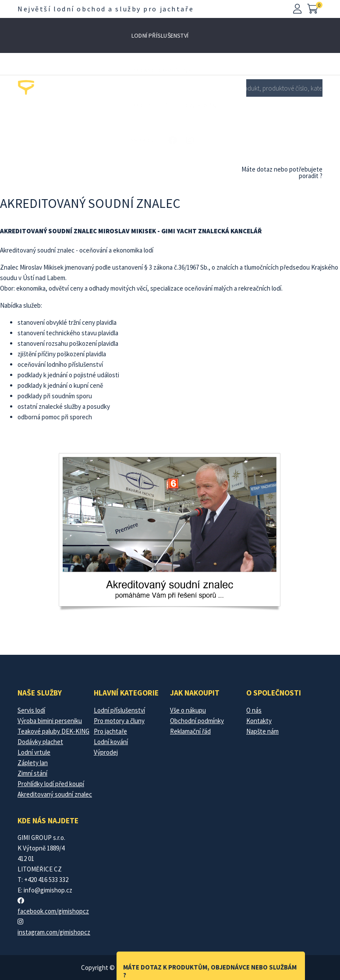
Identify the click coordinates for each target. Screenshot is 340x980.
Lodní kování (199, 105)
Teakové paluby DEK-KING (53, 731)
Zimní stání (32, 773)
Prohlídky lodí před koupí (51, 784)
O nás (254, 710)
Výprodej (145, 141)
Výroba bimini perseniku (50, 721)
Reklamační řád (190, 731)
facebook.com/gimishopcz (53, 911)
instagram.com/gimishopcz (54, 932)
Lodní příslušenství (160, 35)
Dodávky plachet (40, 742)
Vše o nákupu (188, 710)
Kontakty (259, 721)
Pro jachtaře (152, 105)
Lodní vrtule (34, 752)
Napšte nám (262, 731)
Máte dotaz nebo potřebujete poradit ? (282, 172)
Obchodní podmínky (197, 721)
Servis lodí (31, 710)
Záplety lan (33, 763)
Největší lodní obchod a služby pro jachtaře (106, 9)
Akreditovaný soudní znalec (55, 794)
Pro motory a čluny (161, 70)
